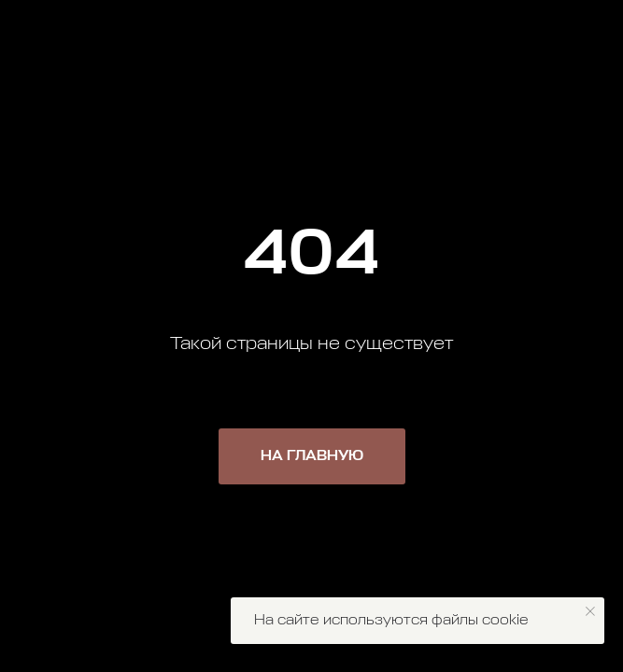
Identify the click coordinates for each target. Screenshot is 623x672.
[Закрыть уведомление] (590, 611)
